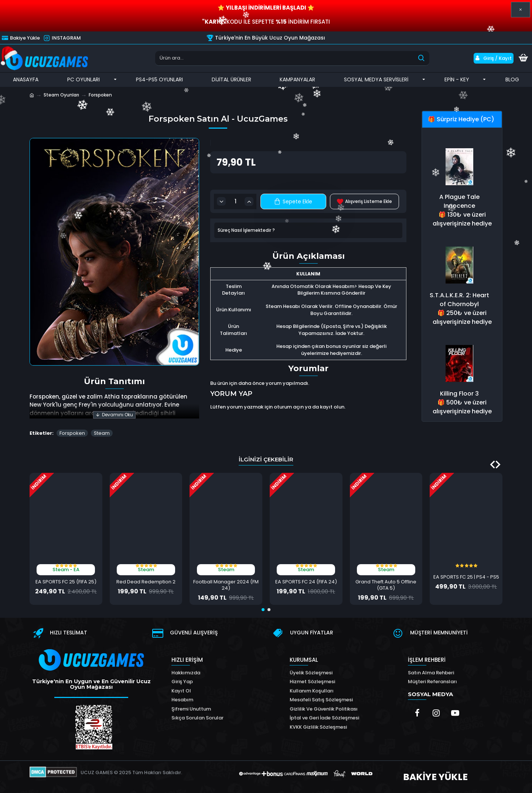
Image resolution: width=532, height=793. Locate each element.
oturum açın (289, 407)
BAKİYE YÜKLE (435, 777)
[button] (498, 465)
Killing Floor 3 (459, 394)
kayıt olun (332, 407)
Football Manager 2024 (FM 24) (226, 585)
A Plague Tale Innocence (459, 201)
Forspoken (72, 433)
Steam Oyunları (61, 95)
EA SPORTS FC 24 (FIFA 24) (306, 582)
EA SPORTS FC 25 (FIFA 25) (66, 582)
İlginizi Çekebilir (266, 459)
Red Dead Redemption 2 (146, 582)
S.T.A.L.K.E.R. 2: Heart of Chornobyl (459, 300)
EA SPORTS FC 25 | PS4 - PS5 (466, 577)
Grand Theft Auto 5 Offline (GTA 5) (386, 585)
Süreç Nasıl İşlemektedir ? (246, 230)
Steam (102, 433)
